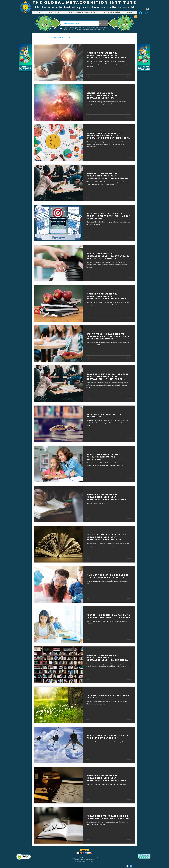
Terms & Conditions (88, 861)
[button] (147, 9)
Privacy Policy (79, 861)
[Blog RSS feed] (136, 17)
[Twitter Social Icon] (131, 866)
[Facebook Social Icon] (127, 866)
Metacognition (60, 38)
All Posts (40, 38)
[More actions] (131, 49)
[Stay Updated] (104, 23)
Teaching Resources (88, 38)
